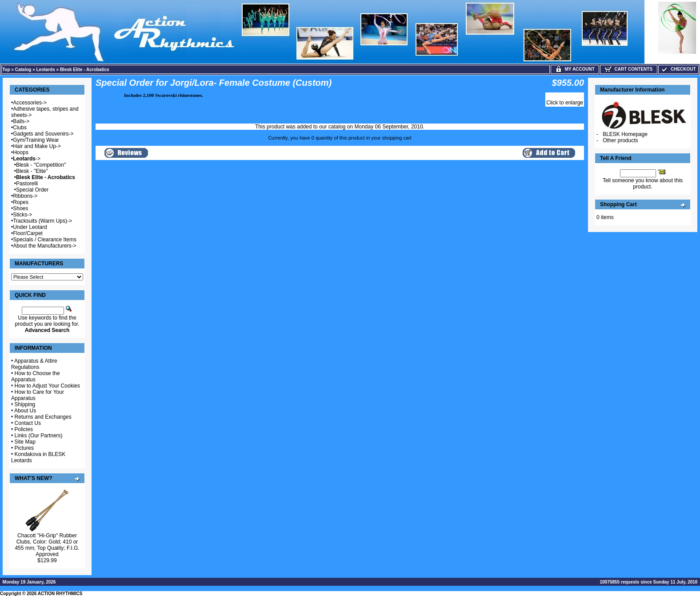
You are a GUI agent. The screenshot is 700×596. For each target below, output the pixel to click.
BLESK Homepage (625, 134)
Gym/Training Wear (36, 140)
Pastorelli (27, 184)
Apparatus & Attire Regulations (34, 364)
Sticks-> (22, 215)
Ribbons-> (25, 196)
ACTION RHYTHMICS (60, 594)
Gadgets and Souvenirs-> (43, 134)
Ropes (21, 202)
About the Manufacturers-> (44, 246)
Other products (620, 140)
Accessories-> (30, 103)
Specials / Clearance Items (45, 240)
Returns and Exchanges (43, 417)
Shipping (25, 404)
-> (27, 159)
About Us (25, 411)
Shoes (20, 208)
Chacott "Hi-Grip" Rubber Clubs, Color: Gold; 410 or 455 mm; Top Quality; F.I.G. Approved (47, 545)
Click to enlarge (565, 103)
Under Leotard (30, 227)
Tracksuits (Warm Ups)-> (42, 221)
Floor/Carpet (28, 233)
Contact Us (28, 423)
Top (6, 70)
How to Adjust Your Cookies (47, 386)
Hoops (21, 152)
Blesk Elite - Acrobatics (85, 70)
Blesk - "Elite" (32, 171)
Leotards (46, 70)
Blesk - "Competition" (41, 165)
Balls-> (21, 121)
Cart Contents (629, 69)
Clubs (20, 128)
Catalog (23, 70)
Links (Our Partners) (39, 436)
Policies (24, 429)
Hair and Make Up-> (37, 146)
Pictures (24, 448)
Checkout (678, 69)
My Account (575, 69)
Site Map (25, 442)
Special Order (32, 190)
